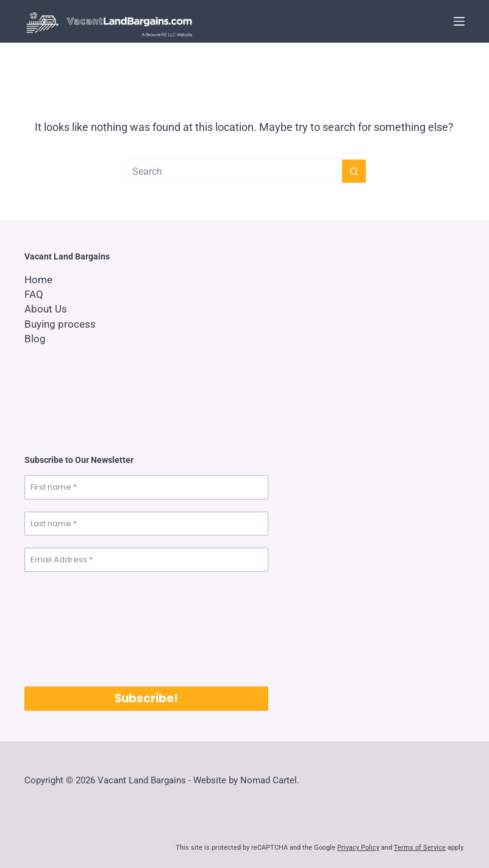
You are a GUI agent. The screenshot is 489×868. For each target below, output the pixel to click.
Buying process (61, 324)
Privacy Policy (358, 848)
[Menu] (459, 21)
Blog (35, 338)
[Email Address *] (146, 560)
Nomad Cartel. (270, 780)
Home (39, 279)
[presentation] (74, 628)
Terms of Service (420, 848)
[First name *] (146, 487)
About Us (47, 309)
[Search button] (354, 171)
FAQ (34, 294)
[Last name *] (146, 524)
